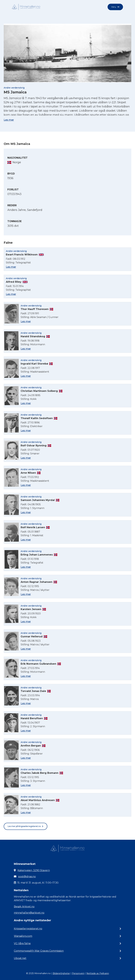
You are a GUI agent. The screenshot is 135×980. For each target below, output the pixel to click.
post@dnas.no (27, 876)
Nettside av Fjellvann (98, 973)
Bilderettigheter (61, 973)
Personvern (78, 973)
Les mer (9, 120)
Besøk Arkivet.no (24, 907)
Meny (115, 7)
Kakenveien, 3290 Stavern (34, 870)
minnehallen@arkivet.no (29, 913)
